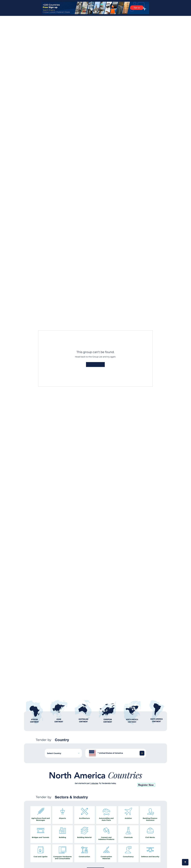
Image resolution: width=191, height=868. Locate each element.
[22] (115, 779)
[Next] (142, 753)
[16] (101, 779)
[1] (90, 12)
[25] (123, 779)
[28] (131, 779)
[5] (101, 12)
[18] (104, 779)
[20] (109, 779)
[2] (93, 12)
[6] (82, 779)
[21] (112, 779)
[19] (106, 779)
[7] (77, 779)
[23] (117, 779)
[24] (120, 779)
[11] (90, 779)
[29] (133, 779)
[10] (88, 779)
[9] (85, 779)
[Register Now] (146, 785)
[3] (96, 12)
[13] (93, 779)
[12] (61, 779)
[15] (98, 779)
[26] (125, 779)
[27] (128, 779)
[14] (96, 779)
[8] (74, 779)
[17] (58, 779)
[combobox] (63, 753)
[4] (99, 12)
